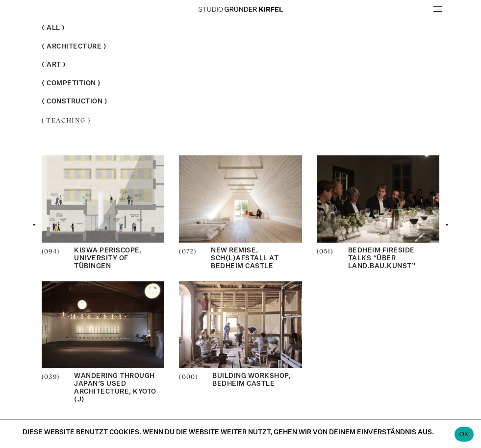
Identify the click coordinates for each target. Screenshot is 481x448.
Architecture (74, 47)
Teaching (66, 120)
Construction (75, 102)
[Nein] (469, 434)
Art (54, 65)
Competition (71, 84)
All (53, 28)
